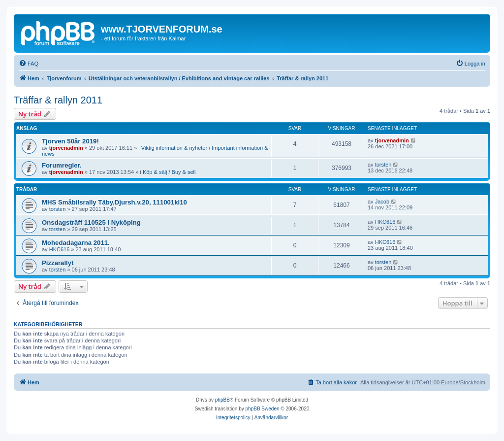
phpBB (222, 400)
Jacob (382, 202)
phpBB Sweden (263, 409)
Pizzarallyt (58, 263)
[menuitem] (29, 64)
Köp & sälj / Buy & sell (169, 172)
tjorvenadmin (66, 148)
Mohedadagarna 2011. (76, 243)
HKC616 (385, 222)
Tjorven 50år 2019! (70, 141)
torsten (383, 165)
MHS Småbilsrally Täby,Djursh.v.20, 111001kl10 (114, 202)
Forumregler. (62, 165)
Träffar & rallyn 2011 (58, 100)
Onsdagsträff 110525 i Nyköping (91, 222)
